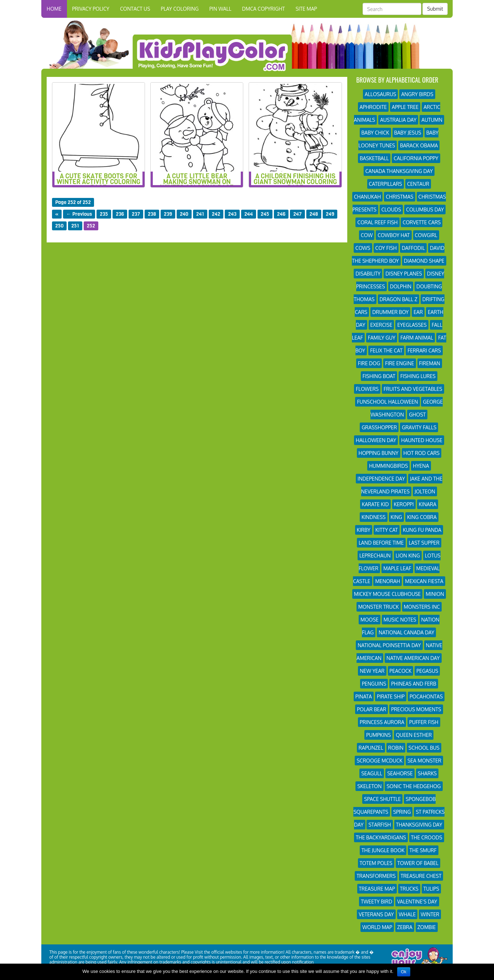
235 (104, 214)
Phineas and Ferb (414, 684)
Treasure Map (377, 889)
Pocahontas (426, 696)
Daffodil (413, 248)
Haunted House (422, 440)
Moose (370, 620)
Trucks (409, 889)
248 (314, 214)
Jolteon (425, 491)
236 (120, 214)
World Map (377, 927)
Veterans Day (376, 914)
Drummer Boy (390, 312)
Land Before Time (381, 543)
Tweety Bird (376, 902)
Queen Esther (414, 735)
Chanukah (368, 197)
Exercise (381, 325)
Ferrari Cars (424, 350)
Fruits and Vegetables (413, 389)
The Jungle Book (383, 850)
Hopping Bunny (379, 453)
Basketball (374, 158)
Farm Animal (417, 338)
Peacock (401, 671)
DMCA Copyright (263, 9)
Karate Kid (375, 504)
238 (152, 214)
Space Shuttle (382, 799)
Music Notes (400, 620)
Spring (402, 812)
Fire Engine (399, 363)
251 (75, 226)
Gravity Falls (419, 427)
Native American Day (413, 658)
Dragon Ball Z (399, 299)
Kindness (374, 517)
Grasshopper (379, 427)
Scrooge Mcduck (379, 761)
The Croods (427, 837)
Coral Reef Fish (377, 222)
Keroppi (404, 504)
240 (184, 214)
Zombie (427, 927)
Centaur (418, 184)
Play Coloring (180, 9)
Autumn (432, 120)
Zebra (405, 927)
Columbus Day (425, 209)
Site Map (306, 9)
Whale (407, 914)
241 (200, 214)
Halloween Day (376, 440)
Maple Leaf (397, 568)
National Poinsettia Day (389, 645)
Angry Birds (417, 94)
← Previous (79, 214)
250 (59, 226)
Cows (363, 248)
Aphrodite (373, 107)
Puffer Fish (424, 722)
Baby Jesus (408, 133)
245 (265, 214)
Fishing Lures (418, 376)
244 (249, 214)
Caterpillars (386, 184)
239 (168, 214)
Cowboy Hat (394, 235)
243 (232, 214)
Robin (396, 748)
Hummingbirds (388, 466)
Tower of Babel (418, 863)
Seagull (372, 773)
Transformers (376, 876)
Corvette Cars (422, 222)
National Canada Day (406, 632)
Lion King (408, 555)
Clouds (391, 209)
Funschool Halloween (387, 402)
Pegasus (427, 671)
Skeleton (369, 786)
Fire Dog (369, 363)
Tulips (431, 889)
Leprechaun (375, 555)
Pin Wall (220, 9)
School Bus (424, 748)
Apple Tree (405, 107)
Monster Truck (379, 607)
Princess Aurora (382, 722)
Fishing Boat (379, 376)
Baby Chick (375, 133)
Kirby (364, 530)
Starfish (379, 825)
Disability (368, 274)
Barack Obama (419, 145)
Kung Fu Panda (422, 530)
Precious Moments (416, 709)
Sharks (427, 773)
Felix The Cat (386, 350)
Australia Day (398, 120)
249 (330, 214)
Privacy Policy (91, 9)
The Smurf (423, 850)
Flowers (367, 389)
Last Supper (424, 543)
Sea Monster (424, 761)
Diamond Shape (424, 261)
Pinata (364, 696)
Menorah (388, 581)
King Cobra (422, 517)
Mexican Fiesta (424, 581)
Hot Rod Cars (422, 453)
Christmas (399, 197)
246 (281, 214)
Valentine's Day (417, 902)
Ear (418, 312)
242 (216, 214)
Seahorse (400, 773)
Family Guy (382, 338)
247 (297, 214)
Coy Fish (386, 248)
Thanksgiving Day (419, 825)
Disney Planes (404, 274)
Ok (404, 972)
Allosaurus (380, 94)
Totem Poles (376, 863)
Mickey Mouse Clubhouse (388, 594)
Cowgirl (426, 235)
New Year (372, 671)
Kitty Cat (387, 530)
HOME (54, 9)
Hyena (421, 466)
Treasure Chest (421, 876)
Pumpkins (378, 735)
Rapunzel (371, 748)
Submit (435, 9)
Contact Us (135, 9)
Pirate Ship (391, 696)
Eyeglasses (412, 325)
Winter (430, 914)
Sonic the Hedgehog (414, 786)
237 (136, 214)
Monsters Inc (422, 607)
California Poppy (416, 158)
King (397, 517)
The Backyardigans (381, 837)
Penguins (374, 684)
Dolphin (401, 286)
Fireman (430, 363)
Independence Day (381, 479)
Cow (367, 235)
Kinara (428, 504)
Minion (435, 594)
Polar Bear (371, 709)
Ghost (417, 415)
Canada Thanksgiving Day (399, 171)
